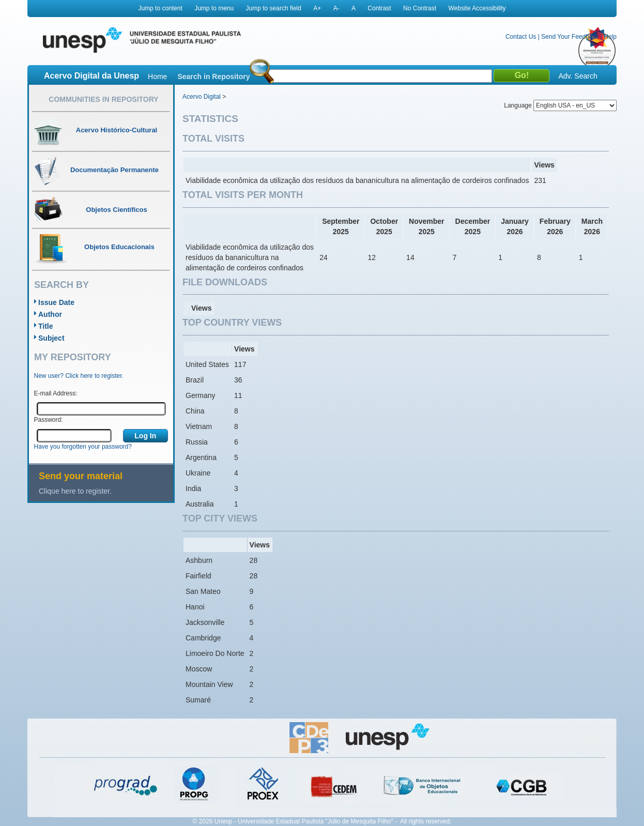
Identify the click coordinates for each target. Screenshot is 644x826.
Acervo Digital (202, 97)
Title (46, 326)
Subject (51, 338)
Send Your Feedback (570, 37)
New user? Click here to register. (79, 376)
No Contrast (420, 8)
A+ (317, 8)
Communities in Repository (103, 99)
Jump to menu (214, 8)
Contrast (379, 8)
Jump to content (160, 8)
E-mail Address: (56, 393)
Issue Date (56, 302)
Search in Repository (213, 77)
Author (50, 314)
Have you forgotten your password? (83, 447)
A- (336, 8)
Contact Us (521, 37)
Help (610, 37)
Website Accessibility (477, 8)
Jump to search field (274, 8)
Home (157, 77)
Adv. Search (578, 76)
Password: (49, 420)
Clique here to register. (75, 491)
